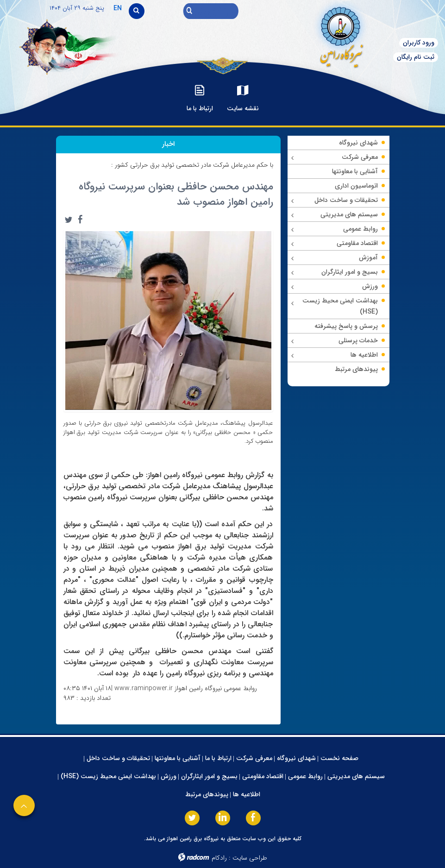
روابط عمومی (305, 776)
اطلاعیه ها (247, 794)
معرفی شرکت (254, 758)
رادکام (219, 858)
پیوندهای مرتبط (207, 794)
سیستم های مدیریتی (356, 776)
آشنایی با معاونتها (178, 758)
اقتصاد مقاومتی (263, 776)
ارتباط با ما (218, 758)
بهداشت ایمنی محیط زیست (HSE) (108, 776)
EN (118, 8)
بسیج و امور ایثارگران (209, 776)
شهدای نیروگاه (296, 758)
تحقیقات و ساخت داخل (118, 758)
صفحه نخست (339, 758)
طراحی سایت (250, 858)
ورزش (169, 776)
